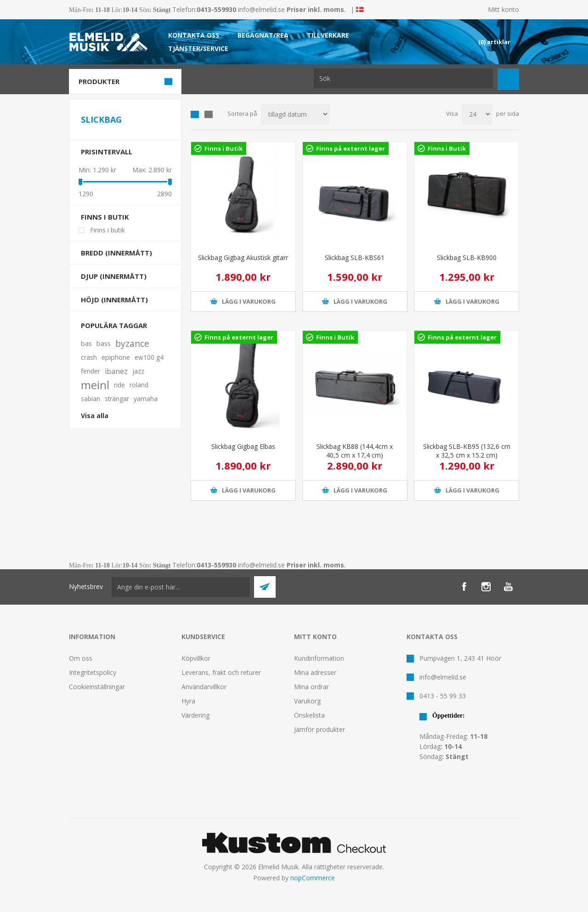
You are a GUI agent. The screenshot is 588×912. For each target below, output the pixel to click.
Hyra (188, 701)
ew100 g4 (149, 357)
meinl (95, 385)
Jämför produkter (319, 729)
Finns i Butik (223, 148)
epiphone (116, 357)
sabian (90, 399)
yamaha (146, 399)
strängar (117, 399)
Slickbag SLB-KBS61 (355, 258)
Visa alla (95, 416)
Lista (209, 114)
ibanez (116, 371)
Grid (195, 114)
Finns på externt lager (351, 148)
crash (89, 357)
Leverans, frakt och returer (221, 672)
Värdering (195, 715)
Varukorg (307, 701)
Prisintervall (107, 152)
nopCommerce (313, 878)
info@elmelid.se (261, 9)
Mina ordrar (311, 687)
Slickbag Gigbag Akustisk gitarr (243, 258)
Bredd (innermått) (116, 253)
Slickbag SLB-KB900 (467, 258)
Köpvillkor (196, 658)
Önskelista (309, 715)
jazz (138, 371)
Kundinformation (319, 658)
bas (86, 343)
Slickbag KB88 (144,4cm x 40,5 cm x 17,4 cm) (355, 451)
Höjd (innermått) (114, 300)
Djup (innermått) (114, 276)
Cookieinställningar (97, 687)
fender (90, 371)
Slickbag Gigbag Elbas (243, 446)
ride (119, 385)
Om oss (81, 658)
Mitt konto (503, 9)
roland (139, 385)
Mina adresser (315, 672)
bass (104, 343)
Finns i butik (105, 217)
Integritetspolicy (93, 672)
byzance (132, 343)
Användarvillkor (204, 687)
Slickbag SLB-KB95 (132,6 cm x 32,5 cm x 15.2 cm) (467, 451)
